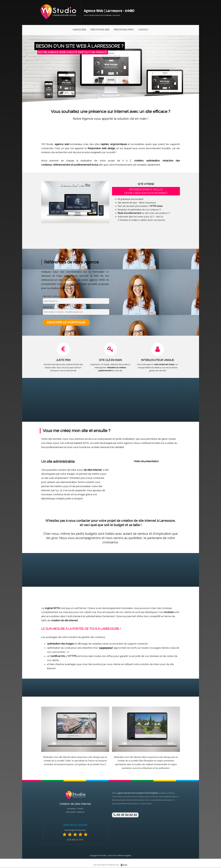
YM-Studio (102, 856)
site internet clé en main (139, 800)
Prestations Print (124, 30)
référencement (62, 165)
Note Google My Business (75, 830)
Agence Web (79, 30)
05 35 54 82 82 (125, 815)
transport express (65, 765)
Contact (143, 30)
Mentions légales (124, 856)
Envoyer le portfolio (66, 322)
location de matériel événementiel (151, 765)
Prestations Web (100, 30)
